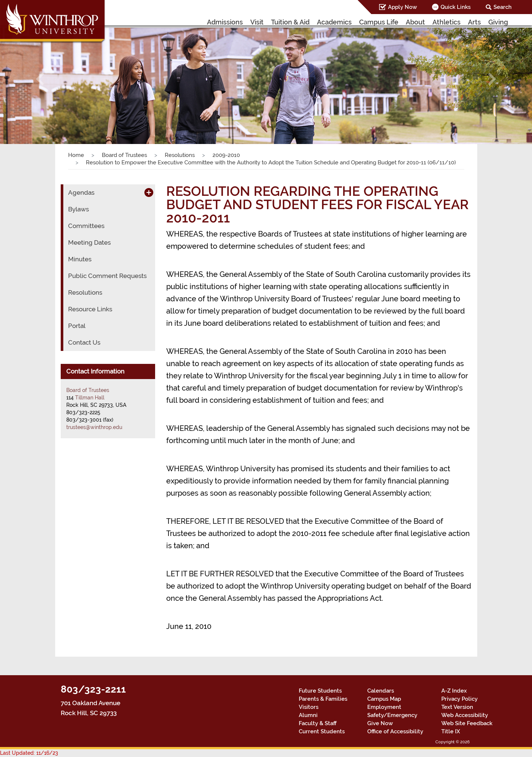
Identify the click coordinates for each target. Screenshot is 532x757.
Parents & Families (323, 699)
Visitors (309, 707)
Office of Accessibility (395, 731)
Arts (474, 22)
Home (76, 155)
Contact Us (84, 342)
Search (503, 7)
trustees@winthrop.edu (94, 427)
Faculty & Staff (318, 723)
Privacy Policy (459, 699)
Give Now (380, 723)
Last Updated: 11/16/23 (29, 753)
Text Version (457, 707)
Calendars (381, 691)
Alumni (308, 715)
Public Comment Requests (107, 276)
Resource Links (90, 309)
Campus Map (384, 699)
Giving (498, 22)
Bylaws (78, 209)
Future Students (320, 691)
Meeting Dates (89, 242)
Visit (257, 22)
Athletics (446, 22)
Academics (334, 22)
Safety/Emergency (392, 715)
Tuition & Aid (290, 22)
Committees (86, 226)
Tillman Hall (90, 398)
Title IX (451, 731)
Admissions (225, 22)
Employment (384, 707)
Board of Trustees (124, 155)
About (415, 22)
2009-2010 (226, 155)
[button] (40, 79)
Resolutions (180, 155)
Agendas (81, 192)
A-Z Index (454, 691)
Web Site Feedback (467, 723)
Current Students (322, 731)
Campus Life (379, 22)
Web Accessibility (465, 715)
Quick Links (456, 7)
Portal (77, 326)
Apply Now (402, 7)
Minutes (80, 259)
